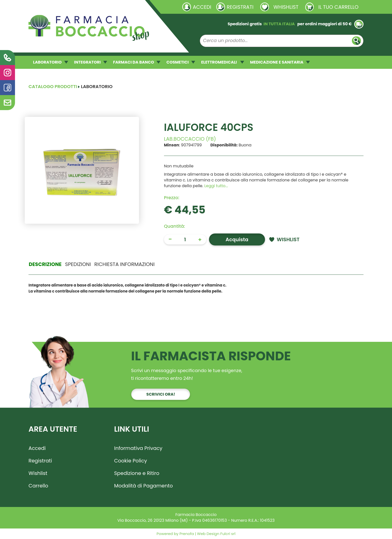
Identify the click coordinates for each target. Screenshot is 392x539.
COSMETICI (181, 62)
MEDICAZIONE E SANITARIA (280, 62)
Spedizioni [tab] (78, 264)
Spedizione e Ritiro (137, 473)
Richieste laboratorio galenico (58, 7)
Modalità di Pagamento (144, 486)
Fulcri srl (228, 534)
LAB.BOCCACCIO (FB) (190, 139)
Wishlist (38, 473)
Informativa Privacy (138, 448)
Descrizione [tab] (45, 264)
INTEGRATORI (90, 62)
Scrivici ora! (161, 394)
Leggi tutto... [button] (216, 186)
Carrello (38, 486)
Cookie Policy (131, 461)
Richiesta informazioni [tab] (124, 264)
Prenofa (186, 534)
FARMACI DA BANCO (137, 62)
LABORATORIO (50, 62)
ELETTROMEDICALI (222, 62)
